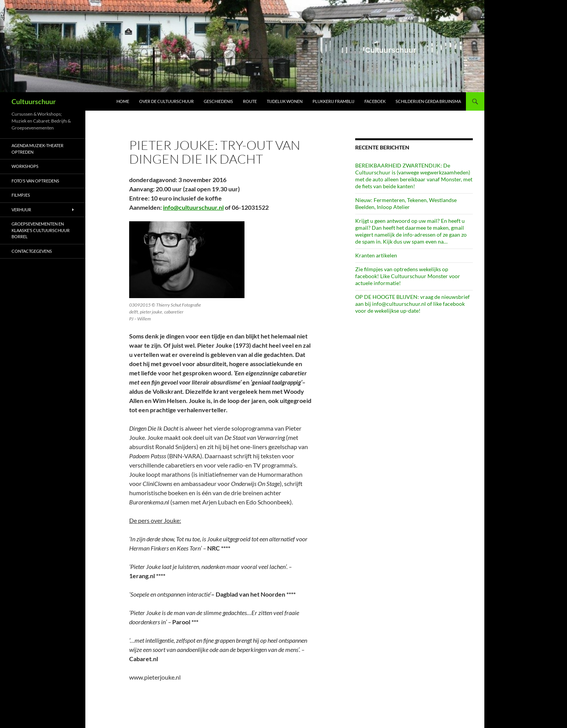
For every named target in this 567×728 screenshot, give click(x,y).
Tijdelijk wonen (285, 101)
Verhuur (21, 210)
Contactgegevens (32, 251)
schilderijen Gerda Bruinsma (428, 101)
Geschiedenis (218, 101)
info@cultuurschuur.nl (193, 207)
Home (123, 101)
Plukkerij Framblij (333, 101)
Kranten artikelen (376, 255)
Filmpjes (21, 195)
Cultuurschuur (34, 101)
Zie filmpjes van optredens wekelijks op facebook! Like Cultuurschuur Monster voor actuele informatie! (408, 276)
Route (250, 101)
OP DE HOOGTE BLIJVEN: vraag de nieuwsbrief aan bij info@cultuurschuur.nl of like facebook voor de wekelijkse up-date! (412, 304)
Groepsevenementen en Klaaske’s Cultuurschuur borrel (41, 230)
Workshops (25, 166)
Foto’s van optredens (35, 181)
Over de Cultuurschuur (166, 101)
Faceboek (375, 101)
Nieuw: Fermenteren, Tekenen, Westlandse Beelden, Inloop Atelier (406, 203)
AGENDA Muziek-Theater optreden (37, 149)
